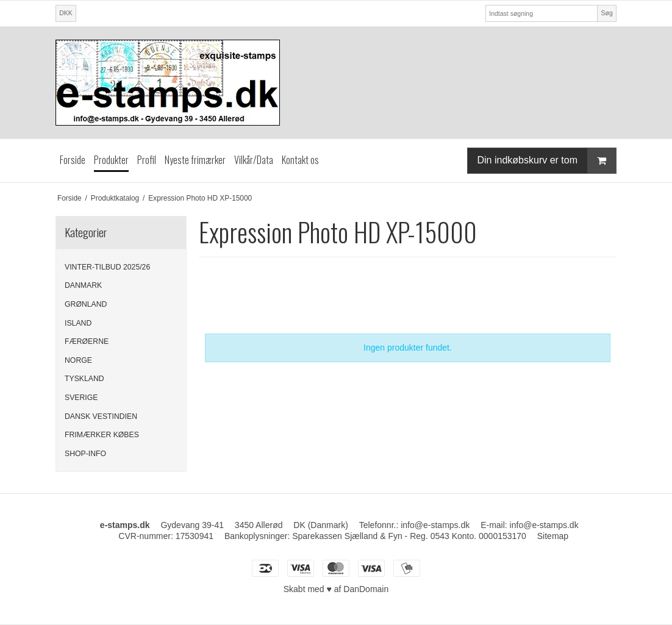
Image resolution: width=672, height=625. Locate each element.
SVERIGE (81, 398)
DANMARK (83, 285)
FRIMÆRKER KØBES (102, 435)
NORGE (78, 360)
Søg (606, 13)
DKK (66, 13)
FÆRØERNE (87, 341)
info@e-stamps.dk (544, 525)
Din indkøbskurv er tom (547, 161)
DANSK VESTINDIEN (101, 416)
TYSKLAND (84, 379)
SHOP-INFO (85, 454)
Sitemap (553, 536)
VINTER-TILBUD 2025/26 (107, 267)
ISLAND (78, 323)
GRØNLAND (86, 304)
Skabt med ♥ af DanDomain (336, 589)
